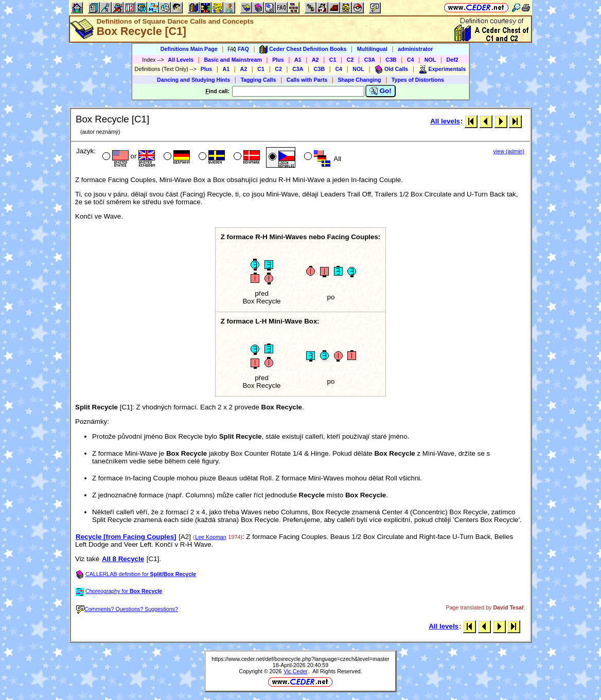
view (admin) (509, 151)
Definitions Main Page (189, 49)
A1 (298, 60)
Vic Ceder (296, 671)
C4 (411, 60)
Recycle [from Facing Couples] (126, 537)
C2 (350, 60)
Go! (381, 91)
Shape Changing (359, 80)
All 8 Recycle (123, 559)
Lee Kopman (210, 537)
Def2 (453, 60)
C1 (333, 60)
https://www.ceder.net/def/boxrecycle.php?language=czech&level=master (300, 659)
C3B (391, 60)
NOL (430, 60)
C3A (370, 60)
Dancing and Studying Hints (193, 80)
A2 (315, 60)
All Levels (181, 60)
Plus (278, 60)
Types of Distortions (418, 80)
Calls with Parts (307, 80)
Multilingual (372, 49)
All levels (445, 121)
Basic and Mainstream (233, 60)
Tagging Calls (258, 80)
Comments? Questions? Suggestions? (127, 609)
